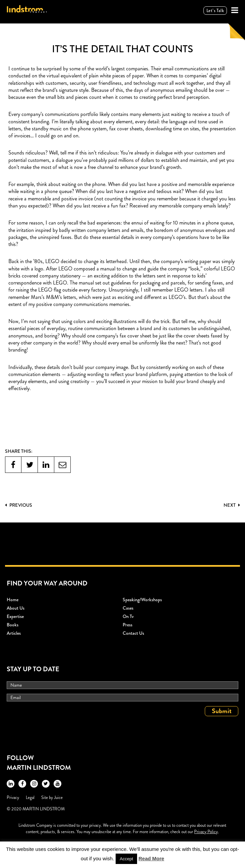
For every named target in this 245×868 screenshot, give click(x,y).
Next (232, 505)
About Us (16, 608)
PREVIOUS (19, 505)
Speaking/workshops (142, 600)
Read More (151, 858)
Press (128, 625)
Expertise (15, 616)
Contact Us (133, 633)
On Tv (128, 616)
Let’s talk (215, 11)
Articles (14, 633)
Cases (128, 608)
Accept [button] (126, 859)
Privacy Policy (206, 832)
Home (13, 600)
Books (13, 625)
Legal (30, 797)
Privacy (13, 797)
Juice (58, 797)
